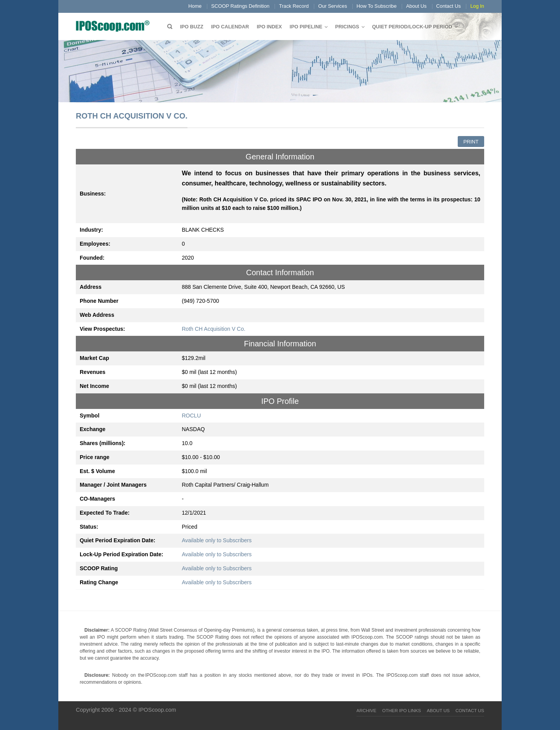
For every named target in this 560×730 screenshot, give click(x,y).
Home (195, 6)
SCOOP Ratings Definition (240, 6)
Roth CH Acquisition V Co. (214, 329)
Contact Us (449, 6)
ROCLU (192, 416)
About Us (416, 6)
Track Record (294, 6)
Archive (367, 711)
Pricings (347, 27)
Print (471, 142)
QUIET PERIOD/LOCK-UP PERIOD (412, 27)
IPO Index (269, 27)
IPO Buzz (192, 27)
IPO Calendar (230, 27)
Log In (477, 6)
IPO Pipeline (306, 27)
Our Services (332, 6)
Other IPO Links (402, 711)
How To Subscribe (377, 6)
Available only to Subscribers (217, 540)
